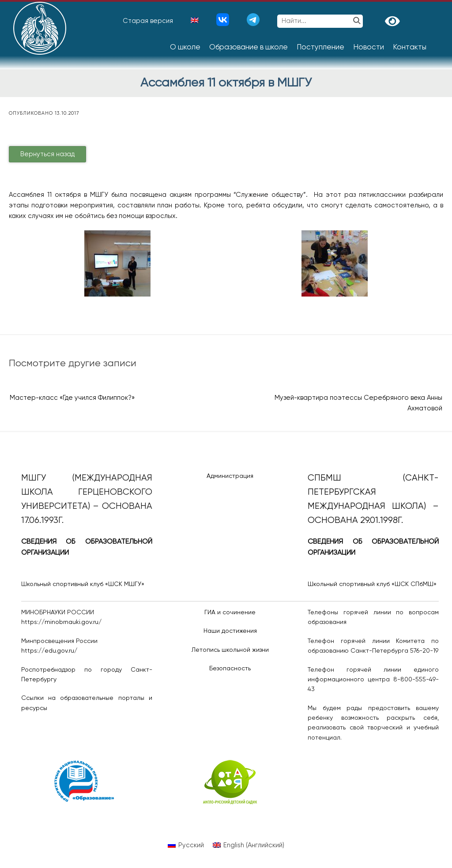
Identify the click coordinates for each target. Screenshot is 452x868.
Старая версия (148, 21)
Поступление (320, 47)
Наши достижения (230, 631)
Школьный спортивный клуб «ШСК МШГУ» (83, 584)
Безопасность (230, 669)
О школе (185, 47)
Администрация (230, 476)
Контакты (410, 47)
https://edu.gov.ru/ (49, 651)
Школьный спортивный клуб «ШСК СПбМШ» (372, 584)
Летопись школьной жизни (230, 650)
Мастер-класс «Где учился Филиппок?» (72, 398)
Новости (369, 47)
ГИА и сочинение (230, 612)
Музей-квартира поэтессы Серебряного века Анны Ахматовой (358, 403)
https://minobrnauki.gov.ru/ (61, 622)
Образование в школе (249, 47)
